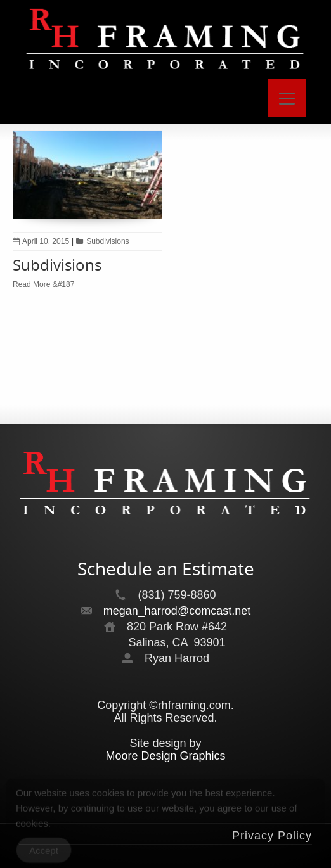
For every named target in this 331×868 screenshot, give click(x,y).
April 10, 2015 (41, 241)
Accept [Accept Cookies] (44, 854)
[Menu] (287, 98)
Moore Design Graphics (165, 756)
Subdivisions (107, 241)
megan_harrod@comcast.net (177, 611)
